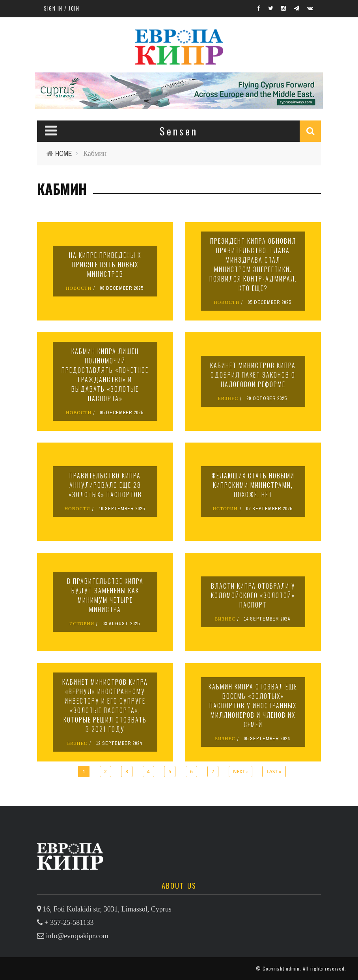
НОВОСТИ (79, 288)
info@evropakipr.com (77, 936)
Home (64, 153)
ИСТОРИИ (225, 509)
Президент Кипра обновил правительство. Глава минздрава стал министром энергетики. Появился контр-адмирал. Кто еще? (253, 265)
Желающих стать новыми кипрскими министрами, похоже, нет (253, 485)
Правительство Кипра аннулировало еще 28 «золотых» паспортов (105, 485)
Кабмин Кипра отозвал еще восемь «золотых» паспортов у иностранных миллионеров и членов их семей (253, 706)
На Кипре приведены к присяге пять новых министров (105, 265)
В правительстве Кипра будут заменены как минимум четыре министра (105, 595)
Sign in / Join (62, 8)
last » (274, 772)
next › (240, 772)
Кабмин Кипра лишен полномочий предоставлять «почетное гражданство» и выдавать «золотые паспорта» (105, 375)
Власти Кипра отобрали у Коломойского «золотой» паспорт (253, 595)
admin (293, 968)
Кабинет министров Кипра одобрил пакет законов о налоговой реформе (253, 375)
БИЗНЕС (228, 398)
